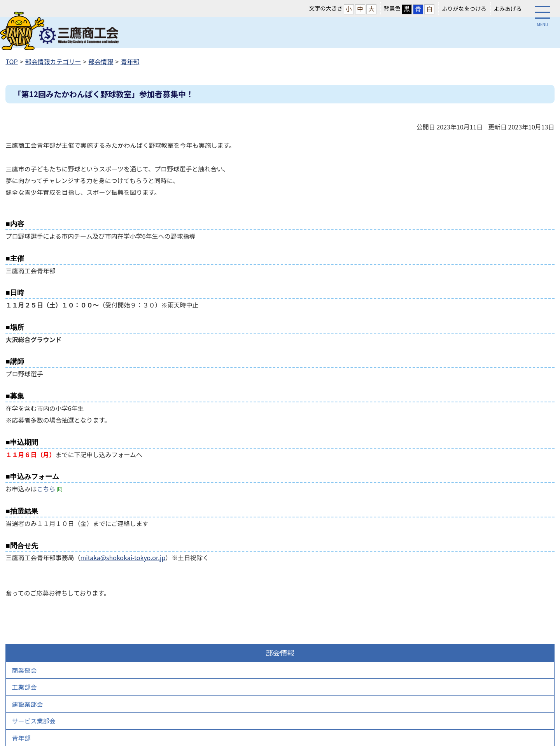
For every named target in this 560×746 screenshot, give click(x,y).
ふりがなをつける (464, 8)
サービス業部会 (33, 721)
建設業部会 (27, 704)
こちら (50, 489)
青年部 (130, 61)
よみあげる (507, 8)
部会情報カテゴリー (53, 61)
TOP (11, 61)
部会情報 (101, 61)
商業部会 (24, 670)
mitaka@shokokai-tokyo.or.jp (123, 557)
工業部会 (24, 687)
